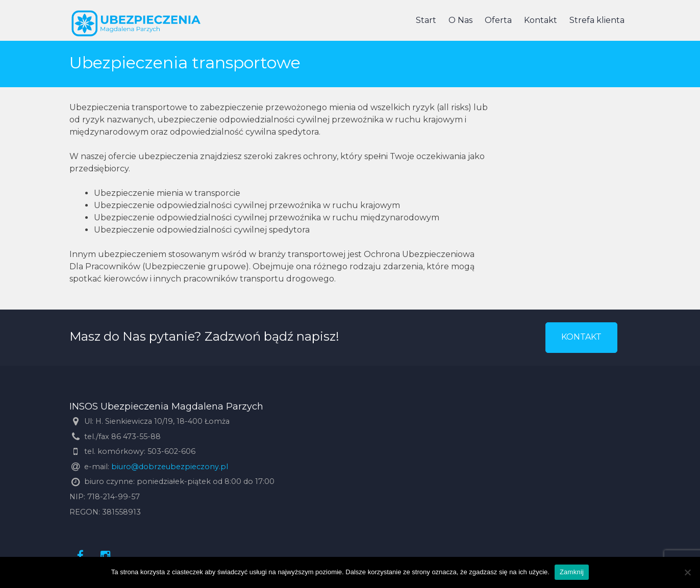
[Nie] (687, 572)
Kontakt (541, 20)
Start (426, 20)
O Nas (460, 20)
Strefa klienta (597, 20)
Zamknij (572, 572)
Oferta (498, 20)
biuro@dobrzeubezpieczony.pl (170, 467)
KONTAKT (581, 337)
